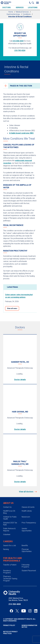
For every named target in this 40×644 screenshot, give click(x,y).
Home (11, 12)
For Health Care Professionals (13, 559)
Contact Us (7, 507)
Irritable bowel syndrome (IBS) (21, 133)
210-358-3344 (18, 41)
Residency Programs (7, 572)
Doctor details (20, 380)
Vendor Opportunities (27, 530)
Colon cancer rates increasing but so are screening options (19, 296)
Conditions (27, 14)
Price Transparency (29, 523)
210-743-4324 (20, 50)
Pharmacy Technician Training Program (10, 578)
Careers (8, 541)
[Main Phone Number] (30, 3)
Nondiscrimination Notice (29, 626)
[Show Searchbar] (33, 3)
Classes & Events (28, 507)
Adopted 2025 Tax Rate (10, 524)
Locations (33, 8)
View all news (12, 308)
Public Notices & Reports (9, 530)
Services (20, 8)
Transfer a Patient (10, 565)
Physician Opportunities (27, 550)
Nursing (6, 549)
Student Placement (29, 571)
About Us (8, 503)
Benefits (25, 546)
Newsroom (26, 517)
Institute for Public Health (10, 518)
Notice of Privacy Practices (10, 633)
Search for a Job (10, 546)
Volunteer (7, 534)
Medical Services (22, 12)
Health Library (27, 511)
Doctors (7, 8)
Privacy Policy (9, 625)
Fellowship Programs (26, 566)
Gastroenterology (13, 14)
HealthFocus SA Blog (9, 512)
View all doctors (26, 492)
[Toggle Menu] (37, 3)
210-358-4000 (15, 604)
